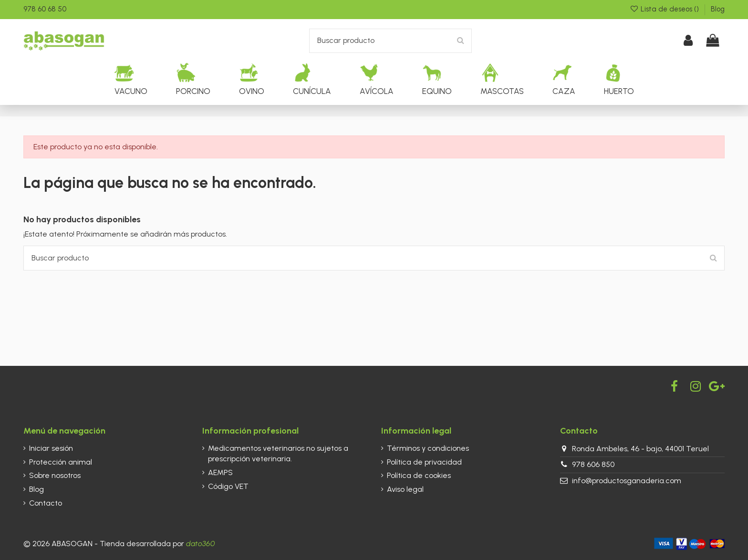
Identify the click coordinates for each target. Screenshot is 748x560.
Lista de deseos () (665, 9)
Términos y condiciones (428, 448)
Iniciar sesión (51, 448)
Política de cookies (419, 475)
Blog (718, 9)
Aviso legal (405, 489)
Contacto (46, 503)
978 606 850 (593, 464)
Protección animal (61, 462)
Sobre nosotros (55, 475)
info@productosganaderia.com (627, 481)
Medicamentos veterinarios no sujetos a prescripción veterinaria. (278, 453)
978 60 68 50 (45, 9)
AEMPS (220, 472)
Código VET (228, 486)
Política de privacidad (424, 462)
